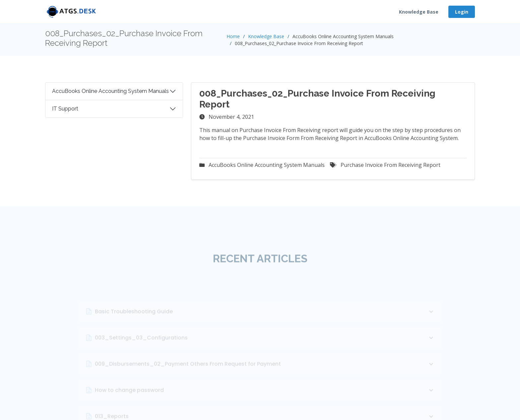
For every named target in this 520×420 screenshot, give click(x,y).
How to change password (265, 408)
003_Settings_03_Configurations (265, 356)
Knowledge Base (419, 12)
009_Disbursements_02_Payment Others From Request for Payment (265, 382)
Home (233, 36)
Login (462, 12)
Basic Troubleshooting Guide (265, 329)
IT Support (65, 111)
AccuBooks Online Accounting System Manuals (110, 94)
